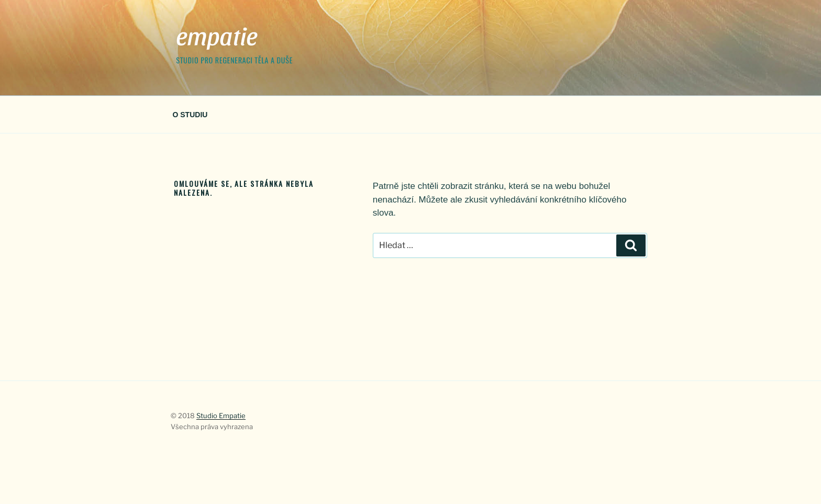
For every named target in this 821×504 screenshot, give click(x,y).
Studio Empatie (221, 416)
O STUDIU (190, 115)
